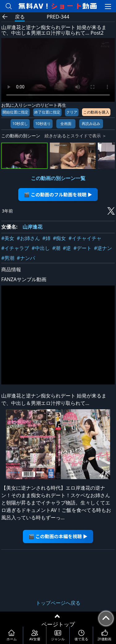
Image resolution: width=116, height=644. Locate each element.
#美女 (8, 238)
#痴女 (59, 238)
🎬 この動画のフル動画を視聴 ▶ (58, 194)
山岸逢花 (32, 227)
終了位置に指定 (47, 112)
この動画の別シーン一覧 (58, 178)
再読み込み (91, 124)
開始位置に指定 (15, 112)
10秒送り (43, 124)
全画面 (66, 124)
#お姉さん (28, 238)
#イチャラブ (15, 248)
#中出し (41, 248)
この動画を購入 (96, 112)
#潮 (56, 248)
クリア (72, 112)
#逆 (67, 248)
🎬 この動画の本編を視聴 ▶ (58, 536)
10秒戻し (20, 124)
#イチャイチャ (85, 238)
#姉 (46, 238)
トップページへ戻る (58, 603)
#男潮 (8, 258)
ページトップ (58, 624)
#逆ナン (103, 248)
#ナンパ (26, 258)
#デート (82, 248)
